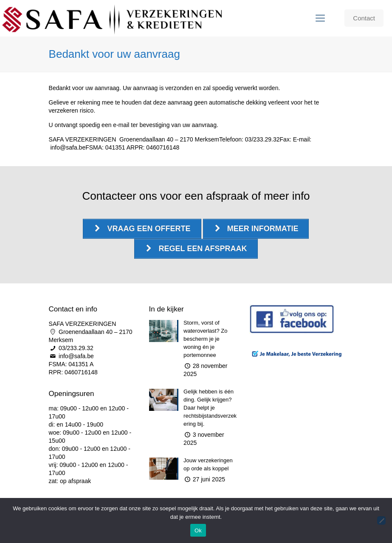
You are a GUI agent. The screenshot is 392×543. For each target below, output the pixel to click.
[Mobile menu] (320, 18)
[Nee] (381, 520)
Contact (364, 18)
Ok (198, 530)
